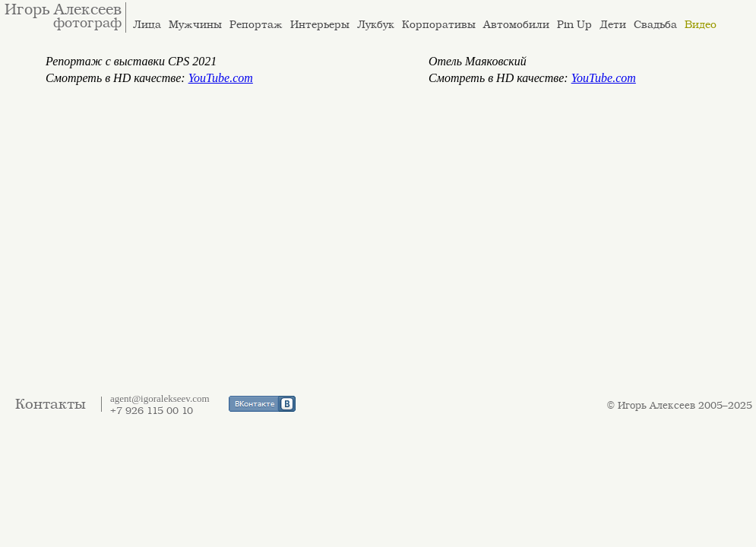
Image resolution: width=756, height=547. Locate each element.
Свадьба (655, 25)
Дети (613, 25)
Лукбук (376, 25)
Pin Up (574, 25)
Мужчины (195, 25)
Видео (701, 25)
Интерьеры (320, 25)
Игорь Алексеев (63, 10)
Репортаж (256, 25)
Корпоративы (439, 25)
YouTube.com (221, 78)
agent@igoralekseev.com (160, 398)
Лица (147, 25)
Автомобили (516, 25)
